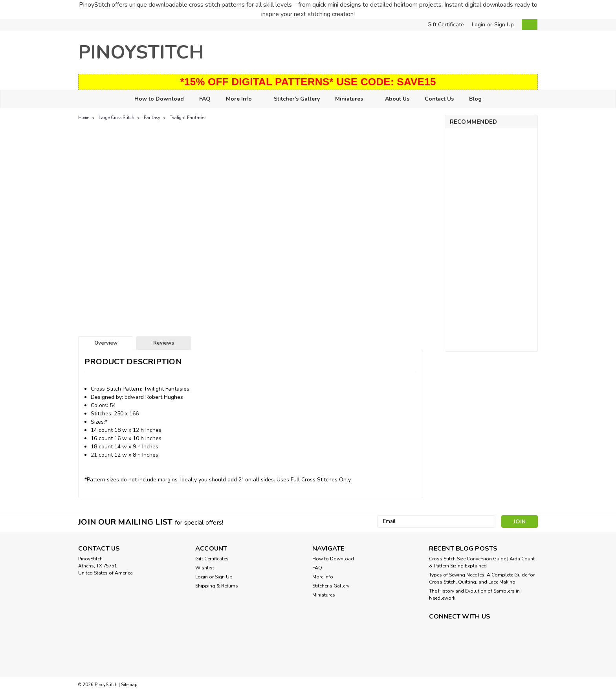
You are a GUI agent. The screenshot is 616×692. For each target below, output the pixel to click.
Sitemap (129, 685)
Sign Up (504, 25)
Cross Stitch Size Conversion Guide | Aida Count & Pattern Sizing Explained (482, 562)
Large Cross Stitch (116, 118)
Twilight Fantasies (188, 118)
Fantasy (152, 118)
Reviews (164, 343)
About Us (397, 99)
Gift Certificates (212, 559)
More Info (242, 99)
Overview (106, 343)
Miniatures (352, 99)
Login (478, 25)
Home (84, 118)
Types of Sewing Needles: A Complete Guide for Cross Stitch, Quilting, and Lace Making (482, 578)
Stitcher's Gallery (297, 99)
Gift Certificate (446, 25)
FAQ (205, 99)
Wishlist (205, 568)
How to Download (159, 99)
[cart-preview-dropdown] (528, 25)
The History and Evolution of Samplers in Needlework (474, 595)
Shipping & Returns (217, 586)
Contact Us (439, 99)
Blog (475, 99)
